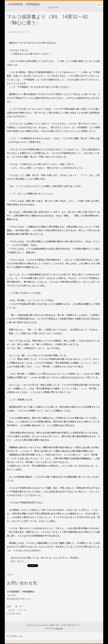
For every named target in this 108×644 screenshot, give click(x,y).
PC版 (20, 636)
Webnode (59, 628)
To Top (99, 636)
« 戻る (10, 574)
